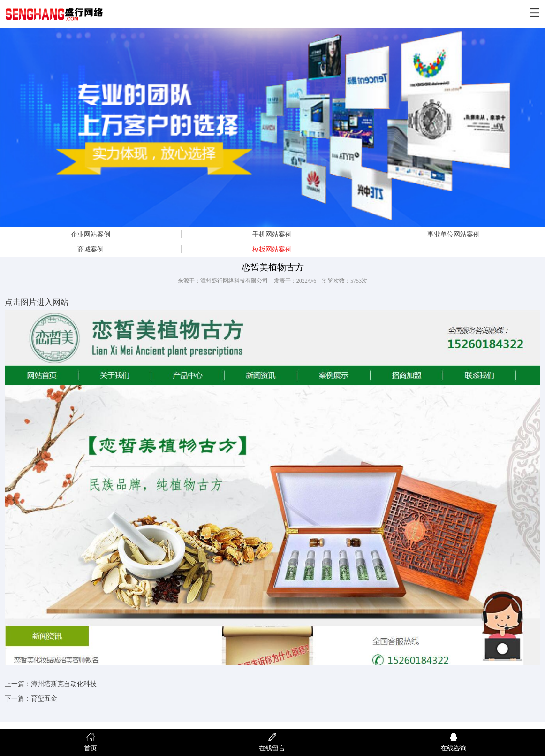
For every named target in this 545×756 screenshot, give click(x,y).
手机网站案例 (272, 234)
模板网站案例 (272, 249)
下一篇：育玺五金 (31, 699)
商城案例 (91, 249)
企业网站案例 (91, 234)
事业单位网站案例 (454, 234)
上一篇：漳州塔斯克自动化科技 (51, 684)
